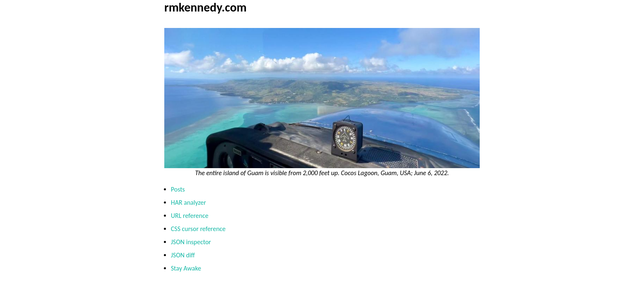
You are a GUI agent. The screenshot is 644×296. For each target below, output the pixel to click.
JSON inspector (191, 242)
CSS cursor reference (198, 229)
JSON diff (183, 255)
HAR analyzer (189, 202)
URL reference (190, 216)
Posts (178, 189)
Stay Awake (186, 268)
